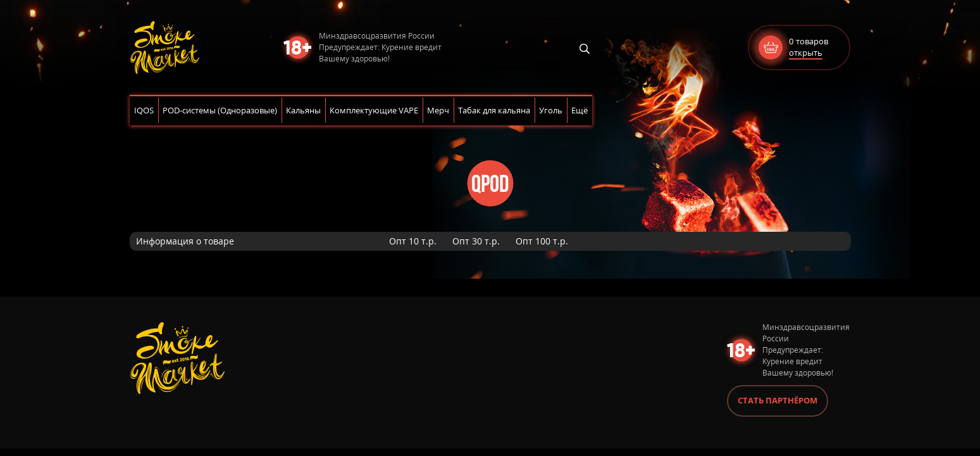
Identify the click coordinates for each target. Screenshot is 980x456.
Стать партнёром (778, 400)
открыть (806, 53)
